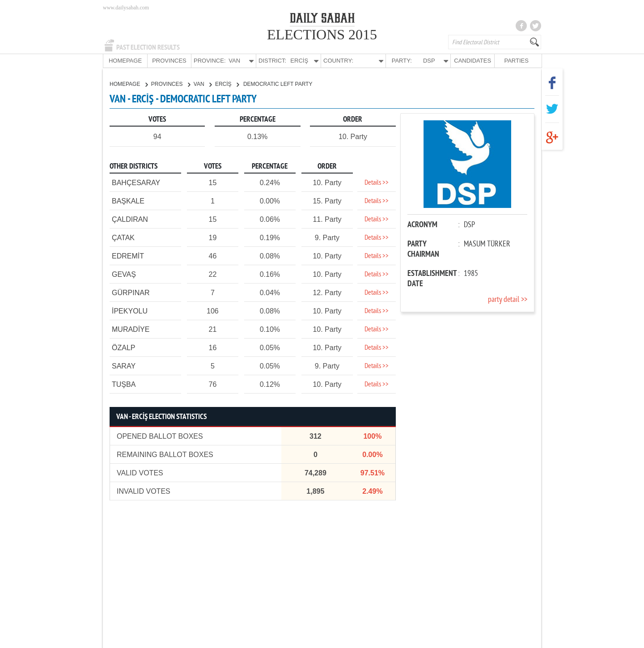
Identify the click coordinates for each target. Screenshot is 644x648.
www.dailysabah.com (126, 8)
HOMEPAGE (125, 61)
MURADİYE (131, 329)
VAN (203, 84)
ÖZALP (123, 347)
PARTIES (516, 61)
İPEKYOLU (130, 311)
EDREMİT (128, 256)
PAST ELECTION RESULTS (148, 47)
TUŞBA (124, 384)
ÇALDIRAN (130, 219)
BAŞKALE (128, 201)
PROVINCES (169, 61)
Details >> (377, 182)
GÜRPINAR (131, 292)
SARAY (124, 366)
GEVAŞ (124, 274)
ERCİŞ (227, 84)
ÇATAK (123, 237)
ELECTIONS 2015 (322, 34)
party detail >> (508, 299)
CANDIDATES (472, 61)
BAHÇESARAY (136, 182)
